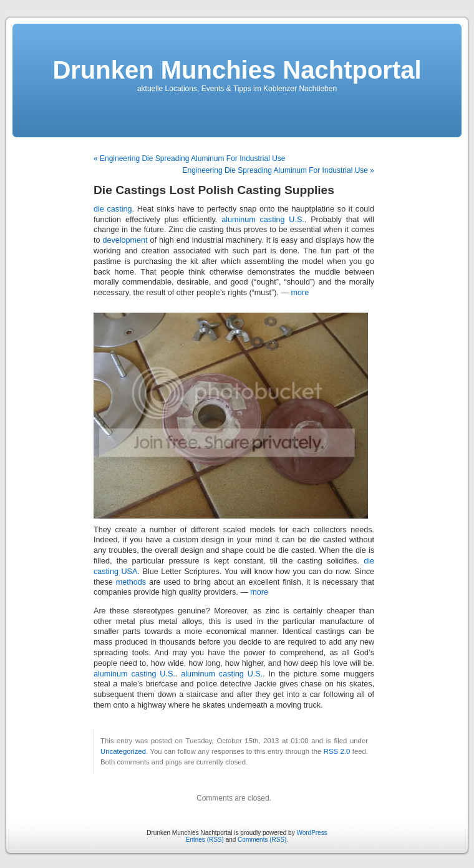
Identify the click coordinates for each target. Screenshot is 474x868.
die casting (113, 209)
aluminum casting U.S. (263, 220)
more (300, 293)
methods (131, 582)
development (125, 240)
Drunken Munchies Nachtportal (237, 70)
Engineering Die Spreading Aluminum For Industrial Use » (279, 170)
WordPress (312, 833)
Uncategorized (123, 751)
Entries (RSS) (205, 840)
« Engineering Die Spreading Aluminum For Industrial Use (190, 158)
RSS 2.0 (337, 751)
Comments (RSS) (262, 840)
